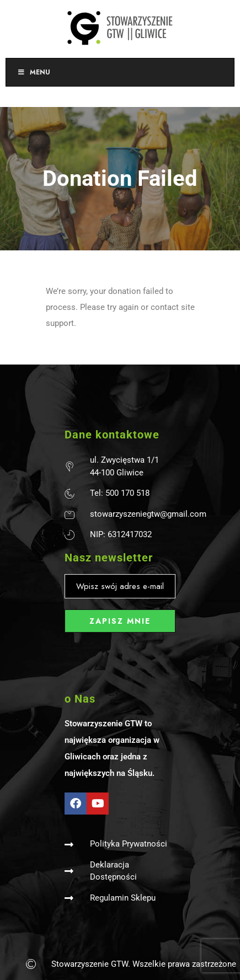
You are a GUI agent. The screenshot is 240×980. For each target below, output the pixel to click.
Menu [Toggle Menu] (34, 72)
